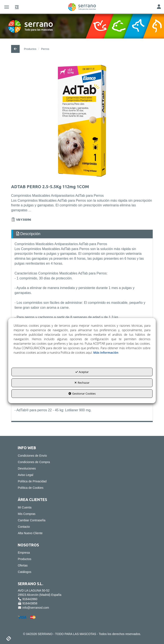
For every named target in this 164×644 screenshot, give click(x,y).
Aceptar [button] (82, 372)
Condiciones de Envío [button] (32, 456)
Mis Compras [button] (26, 514)
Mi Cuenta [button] (25, 507)
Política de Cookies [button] (31, 488)
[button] (82, 7)
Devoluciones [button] (27, 468)
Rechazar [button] (82, 383)
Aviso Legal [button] (25, 475)
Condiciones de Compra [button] (34, 462)
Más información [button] (106, 353)
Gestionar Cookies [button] (82, 394)
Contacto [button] (24, 527)
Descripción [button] (28, 234)
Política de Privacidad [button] (32, 481)
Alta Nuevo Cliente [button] (30, 533)
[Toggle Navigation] (159, 7)
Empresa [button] (24, 553)
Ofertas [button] (23, 565)
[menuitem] (82, 456)
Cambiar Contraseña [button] (31, 520)
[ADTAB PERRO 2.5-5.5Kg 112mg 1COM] (82, 121)
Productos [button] (24, 559)
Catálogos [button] (24, 572)
